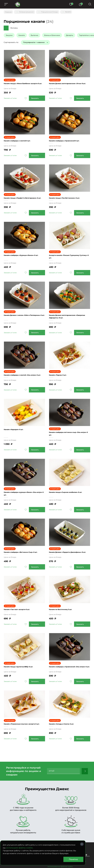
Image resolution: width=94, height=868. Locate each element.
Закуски (9, 34)
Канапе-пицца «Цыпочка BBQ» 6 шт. (23, 643)
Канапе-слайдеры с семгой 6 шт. (21, 136)
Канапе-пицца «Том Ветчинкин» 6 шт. (69, 190)
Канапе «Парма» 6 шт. (61, 361)
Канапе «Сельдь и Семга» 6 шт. (66, 700)
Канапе (22, 34)
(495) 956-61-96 (24, 828)
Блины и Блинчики (52, 34)
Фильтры (14, 27)
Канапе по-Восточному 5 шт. (64, 589)
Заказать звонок (48, 828)
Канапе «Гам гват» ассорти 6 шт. (21, 589)
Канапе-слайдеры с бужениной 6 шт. (69, 136)
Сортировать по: (11, 41)
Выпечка (34, 34)
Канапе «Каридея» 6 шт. (17, 415)
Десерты (70, 34)
